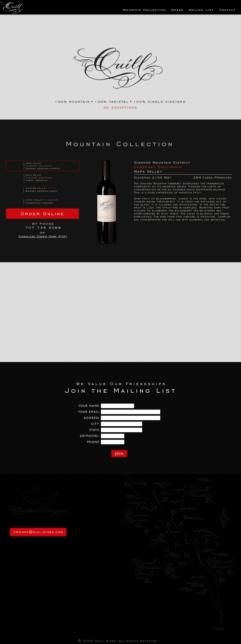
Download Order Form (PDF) (43, 236)
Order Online (43, 214)
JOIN (119, 454)
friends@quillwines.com (38, 532)
